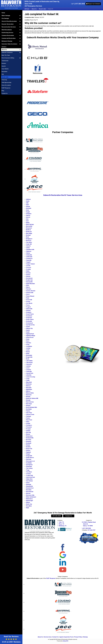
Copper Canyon (30, 264)
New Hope (29, 404)
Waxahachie (29, 486)
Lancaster (29, 364)
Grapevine (29, 318)
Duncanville (29, 282)
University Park (30, 477)
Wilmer (28, 502)
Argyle (28, 212)
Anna (28, 210)
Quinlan (28, 431)
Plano (28, 422)
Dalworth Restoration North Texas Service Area (63, 195)
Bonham (28, 235)
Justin (28, 350)
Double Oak (29, 280)
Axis (27, 219)
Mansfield (29, 382)
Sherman (29, 459)
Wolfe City (29, 504)
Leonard (28, 370)
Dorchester (29, 278)
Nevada (28, 400)
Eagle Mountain (30, 284)
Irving (28, 345)
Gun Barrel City (30, 325)
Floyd (28, 298)
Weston (28, 493)
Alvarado (29, 208)
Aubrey (28, 215)
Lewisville (29, 371)
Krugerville (29, 357)
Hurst (28, 341)
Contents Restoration (8, 35)
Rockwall (29, 443)
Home (27, 9)
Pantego (29, 416)
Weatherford (30, 488)
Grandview (29, 316)
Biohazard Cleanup (7, 41)
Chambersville (30, 250)
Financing (4, 80)
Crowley (28, 269)
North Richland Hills (32, 407)
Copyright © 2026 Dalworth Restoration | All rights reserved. (63, 639)
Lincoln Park (30, 373)
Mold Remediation (7, 30)
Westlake (29, 490)
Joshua (28, 348)
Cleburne (29, 251)
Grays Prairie (30, 319)
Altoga (28, 206)
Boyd (27, 237)
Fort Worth (29, 303)
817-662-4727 (92, 530)
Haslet (28, 330)
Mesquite (29, 388)
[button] (20, 16)
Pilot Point (29, 420)
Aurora (28, 217)
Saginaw (28, 452)
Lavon (28, 368)
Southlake (29, 463)
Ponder (28, 423)
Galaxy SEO (65, 641)
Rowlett (28, 447)
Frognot (28, 307)
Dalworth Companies (7, 52)
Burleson (29, 241)
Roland (28, 445)
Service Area (48, 637)
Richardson (29, 436)
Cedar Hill (29, 244)
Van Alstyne (29, 481)
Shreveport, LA (30, 461)
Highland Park (30, 334)
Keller (28, 354)
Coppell (28, 262)
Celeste (28, 246)
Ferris (28, 294)
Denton (28, 275)
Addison (28, 199)
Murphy (28, 397)
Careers (4, 47)
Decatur (28, 273)
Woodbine (29, 506)
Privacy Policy (78, 637)
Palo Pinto (29, 413)
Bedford (28, 230)
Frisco (28, 305)
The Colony (29, 468)
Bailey (28, 223)
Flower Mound (30, 296)
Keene (28, 352)
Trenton (28, 474)
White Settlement (31, 497)
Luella (28, 380)
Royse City (29, 449)
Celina (28, 248)
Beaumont (29, 228)
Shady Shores (30, 458)
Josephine (29, 346)
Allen (28, 205)
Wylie (28, 508)
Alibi (27, 203)
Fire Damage (5, 18)
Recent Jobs (42, 9)
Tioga (28, 470)
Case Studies (5, 69)
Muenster (29, 395)
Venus (28, 483)
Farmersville (30, 293)
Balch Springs (30, 224)
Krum (28, 359)
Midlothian (29, 389)
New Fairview (30, 402)
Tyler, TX (61, 522)
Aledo (28, 201)
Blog (3, 91)
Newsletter (5, 72)
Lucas (28, 379)
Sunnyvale (29, 467)
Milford (28, 391)
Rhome (28, 434)
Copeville (29, 260)
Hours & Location (6, 85)
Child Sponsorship (6, 82)
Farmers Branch (31, 291)
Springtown (29, 465)
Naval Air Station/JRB (32, 398)
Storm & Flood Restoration (9, 21)
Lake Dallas (29, 361)
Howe (28, 339)
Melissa (28, 386)
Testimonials (5, 61)
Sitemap (85, 637)
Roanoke (29, 441)
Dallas (28, 271)
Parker (28, 418)
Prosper (28, 429)
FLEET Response (51, 578)
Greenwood (29, 323)
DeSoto (28, 276)
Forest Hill (29, 300)
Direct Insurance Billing (8, 58)
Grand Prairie (30, 314)
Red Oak (28, 432)
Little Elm (29, 375)
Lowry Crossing (31, 377)
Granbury (29, 312)
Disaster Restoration (8, 24)
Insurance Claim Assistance (9, 44)
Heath (28, 332)
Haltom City (29, 328)
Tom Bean (29, 472)
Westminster (30, 492)
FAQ (3, 74)
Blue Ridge (29, 233)
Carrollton (29, 242)
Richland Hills (30, 438)
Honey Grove (30, 337)
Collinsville (29, 257)
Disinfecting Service (7, 33)
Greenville (29, 321)
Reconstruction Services (9, 27)
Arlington (29, 214)
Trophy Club (29, 475)
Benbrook (29, 232)
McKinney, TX (63, 526)
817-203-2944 (79, 4)
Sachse (28, 450)
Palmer (28, 411)
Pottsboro (29, 425)
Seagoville (29, 456)
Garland (28, 310)
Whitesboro (29, 499)
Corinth (28, 266)
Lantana (28, 366)
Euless (28, 287)
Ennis (28, 285)
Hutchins (29, 343)
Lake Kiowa (29, 362)
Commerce (29, 258)
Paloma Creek (30, 415)
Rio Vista (29, 440)
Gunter (28, 327)
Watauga (29, 484)
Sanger (28, 454)
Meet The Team (6, 55)
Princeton (29, 427)
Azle (27, 221)
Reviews (4, 63)
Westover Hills (30, 495)
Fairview (28, 289)
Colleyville (29, 255)
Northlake (29, 409)
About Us (34, 9)
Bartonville (29, 226)
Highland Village (31, 336)
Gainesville (29, 309)
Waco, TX (61, 524)
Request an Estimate (93, 4)
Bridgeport (29, 239)
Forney (28, 302)
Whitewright (29, 501)
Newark (28, 406)
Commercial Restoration (9, 38)
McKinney (29, 384)
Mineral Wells (30, 393)
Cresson (29, 267)
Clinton (28, 253)
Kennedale (29, 355)
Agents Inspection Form (66, 637)
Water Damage (6, 16)
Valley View (29, 479)
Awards (4, 66)
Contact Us (69, 516)
